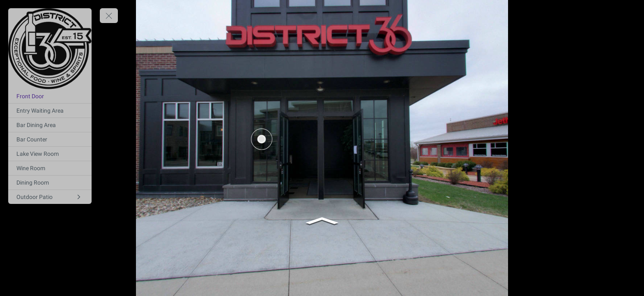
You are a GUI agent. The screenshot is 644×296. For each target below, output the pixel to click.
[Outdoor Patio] (50, 197)
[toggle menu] (109, 16)
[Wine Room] (50, 168)
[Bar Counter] (50, 139)
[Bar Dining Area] (50, 125)
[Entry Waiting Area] (50, 111)
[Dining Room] (50, 183)
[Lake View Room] (50, 154)
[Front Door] (50, 96)
